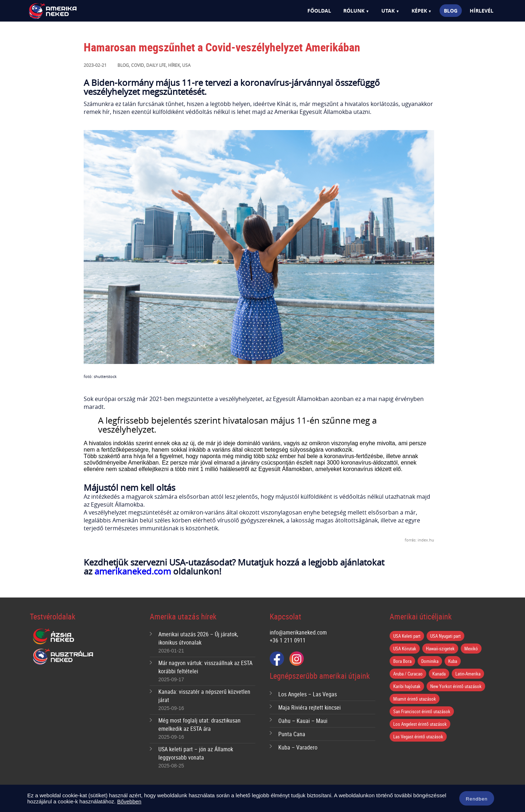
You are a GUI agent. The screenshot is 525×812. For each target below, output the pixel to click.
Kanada (439, 674)
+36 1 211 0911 (288, 640)
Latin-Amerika (468, 674)
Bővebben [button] (129, 801)
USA (186, 65)
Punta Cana (292, 734)
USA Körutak (405, 649)
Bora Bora (402, 661)
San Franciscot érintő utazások (422, 711)
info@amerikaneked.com (298, 632)
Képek (419, 11)
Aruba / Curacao (408, 674)
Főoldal (319, 11)
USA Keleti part (407, 636)
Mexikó (471, 649)
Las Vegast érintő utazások (418, 737)
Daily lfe (156, 65)
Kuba (453, 661)
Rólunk (354, 11)
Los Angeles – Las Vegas (308, 694)
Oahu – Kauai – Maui (303, 721)
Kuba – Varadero (298, 747)
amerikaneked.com (133, 571)
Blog (451, 11)
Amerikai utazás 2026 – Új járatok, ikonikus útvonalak (198, 638)
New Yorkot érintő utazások (456, 686)
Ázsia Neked (53, 637)
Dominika (430, 661)
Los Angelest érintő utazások (420, 724)
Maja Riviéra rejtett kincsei (310, 707)
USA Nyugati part (445, 636)
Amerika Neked (65, 11)
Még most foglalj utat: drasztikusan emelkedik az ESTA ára (199, 725)
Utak (388, 11)
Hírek (174, 65)
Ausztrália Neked (64, 657)
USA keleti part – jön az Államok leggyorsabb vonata (196, 753)
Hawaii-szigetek (440, 649)
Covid (138, 65)
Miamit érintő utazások (415, 699)
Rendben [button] (477, 799)
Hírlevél (482, 11)
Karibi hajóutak (407, 686)
